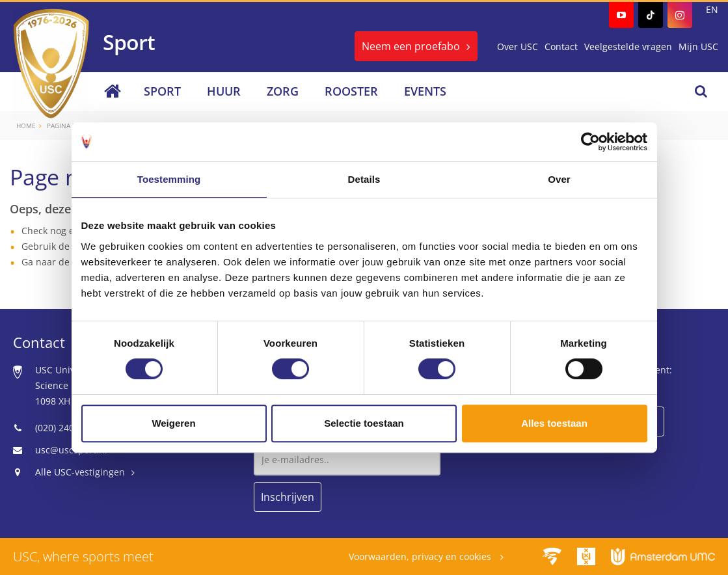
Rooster (351, 91)
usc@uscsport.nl (71, 450)
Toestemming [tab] (169, 179)
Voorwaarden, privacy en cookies (421, 556)
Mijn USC (698, 47)
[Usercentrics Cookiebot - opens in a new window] (590, 142)
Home (26, 126)
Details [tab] (364, 179)
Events (425, 91)
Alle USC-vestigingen (80, 472)
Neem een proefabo (411, 46)
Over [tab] (559, 179)
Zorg (283, 91)
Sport (162, 91)
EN (712, 9)
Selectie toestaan (364, 423)
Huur (224, 91)
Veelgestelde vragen (628, 47)
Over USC (518, 47)
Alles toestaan (554, 423)
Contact (561, 47)
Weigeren (173, 423)
